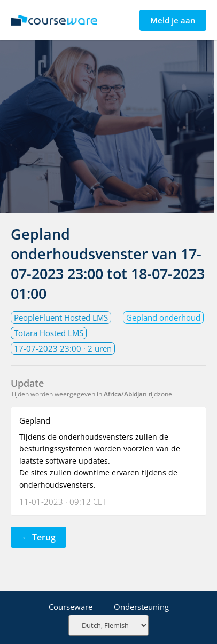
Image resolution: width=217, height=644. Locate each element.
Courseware (71, 607)
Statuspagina (54, 20)
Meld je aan (173, 20)
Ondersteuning (141, 607)
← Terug (38, 537)
